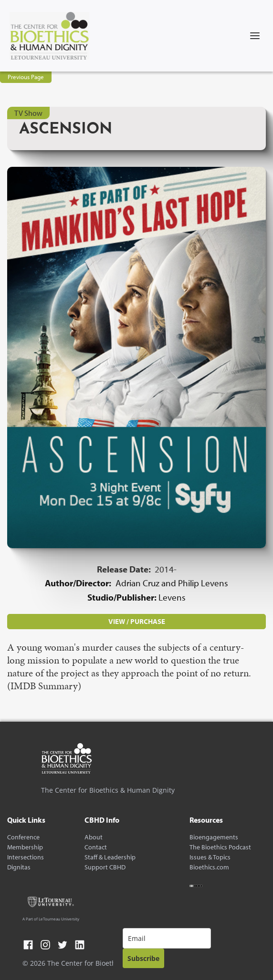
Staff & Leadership (110, 857)
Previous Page (26, 77)
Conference (23, 837)
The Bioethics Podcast (220, 847)
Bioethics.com (209, 867)
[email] (167, 938)
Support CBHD (105, 867)
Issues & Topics (210, 857)
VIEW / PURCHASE (137, 621)
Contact (96, 847)
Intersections (26, 857)
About (94, 837)
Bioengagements (214, 837)
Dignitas (19, 867)
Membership (25, 847)
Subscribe (143, 958)
